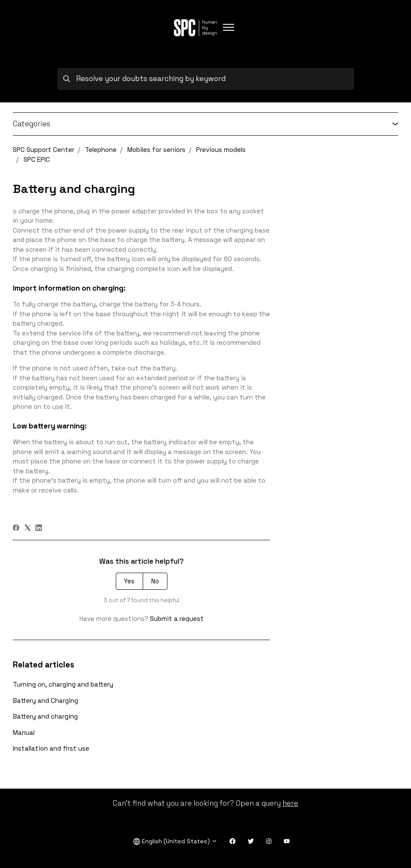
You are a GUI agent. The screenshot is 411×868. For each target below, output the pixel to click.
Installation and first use (51, 748)
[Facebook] (16, 529)
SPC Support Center (44, 150)
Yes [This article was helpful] (129, 581)
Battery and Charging (46, 701)
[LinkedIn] (39, 529)
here (290, 803)
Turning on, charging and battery (63, 684)
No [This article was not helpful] (155, 581)
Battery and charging (45, 716)
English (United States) (175, 841)
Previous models (221, 150)
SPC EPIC (37, 159)
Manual (24, 733)
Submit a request (177, 619)
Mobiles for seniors (156, 150)
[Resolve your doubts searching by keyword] (206, 79)
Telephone (101, 150)
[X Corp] (28, 529)
